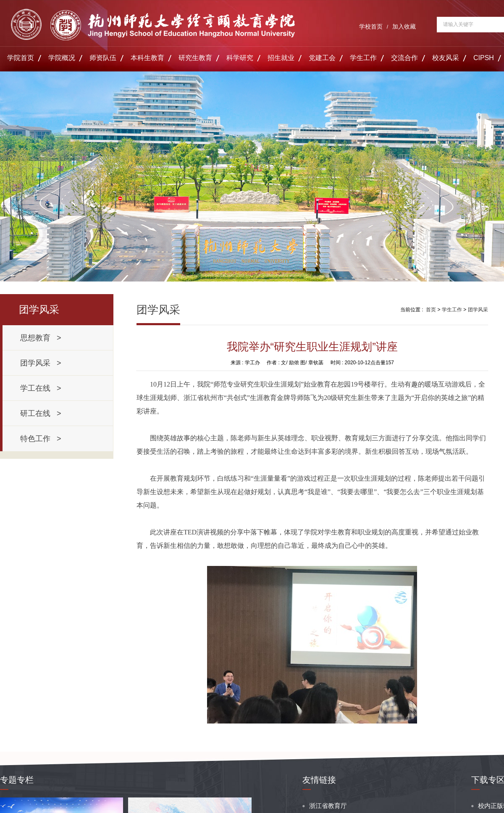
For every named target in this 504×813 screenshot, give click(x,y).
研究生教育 (195, 58)
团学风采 (478, 310)
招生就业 (281, 58)
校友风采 (446, 58)
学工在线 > (41, 388)
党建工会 (322, 58)
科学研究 (240, 58)
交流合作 (404, 58)
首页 (431, 310)
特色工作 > (41, 439)
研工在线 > (41, 413)
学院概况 (62, 58)
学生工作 (363, 58)
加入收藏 (404, 26)
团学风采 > (41, 363)
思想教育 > (41, 338)
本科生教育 (147, 58)
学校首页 (371, 26)
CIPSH (484, 58)
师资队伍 (103, 58)
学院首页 (21, 58)
